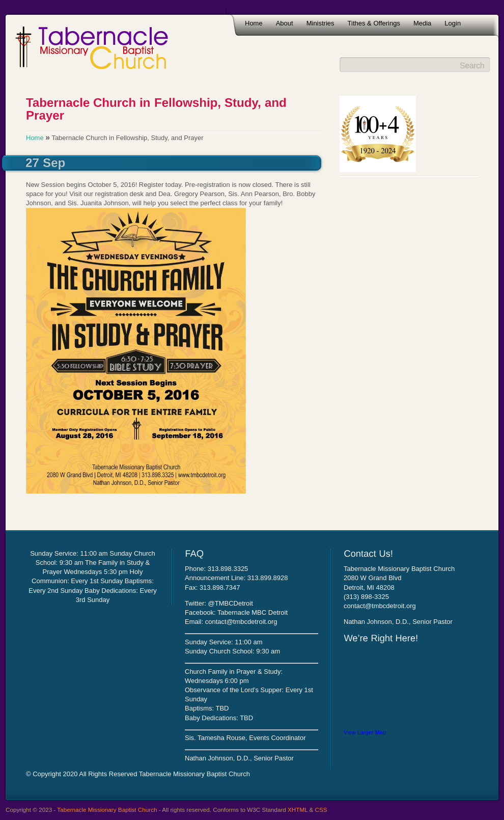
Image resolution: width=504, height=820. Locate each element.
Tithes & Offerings (374, 23)
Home (254, 23)
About (285, 23)
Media (422, 23)
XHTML (298, 810)
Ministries (320, 23)
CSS (321, 810)
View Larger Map (365, 732)
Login (453, 23)
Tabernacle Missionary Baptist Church (107, 810)
